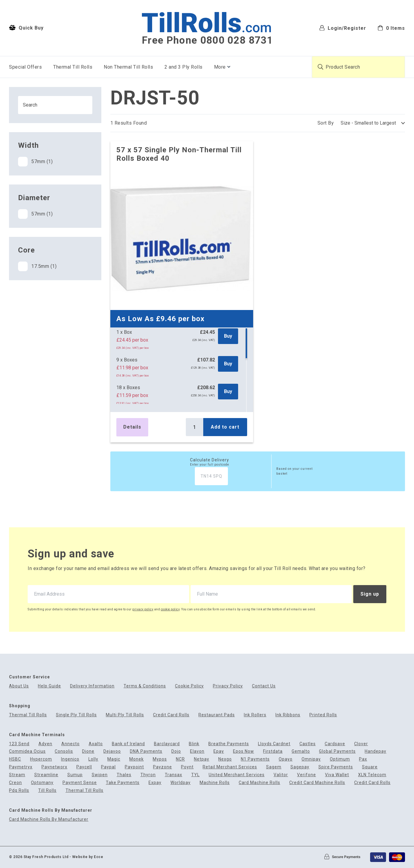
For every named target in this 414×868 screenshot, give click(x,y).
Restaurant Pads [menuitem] (217, 715)
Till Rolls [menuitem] (47, 790)
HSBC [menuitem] (15, 759)
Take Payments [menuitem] (123, 783)
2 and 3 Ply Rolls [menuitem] (184, 67)
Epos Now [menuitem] (244, 751)
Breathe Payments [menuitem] (229, 744)
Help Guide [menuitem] (49, 686)
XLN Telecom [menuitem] (372, 775)
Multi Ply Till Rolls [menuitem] (125, 715)
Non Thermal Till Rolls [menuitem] (128, 67)
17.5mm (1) (37, 266)
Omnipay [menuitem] (311, 759)
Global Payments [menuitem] (337, 751)
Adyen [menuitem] (45, 744)
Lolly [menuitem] (93, 759)
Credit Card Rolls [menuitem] (171, 715)
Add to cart (225, 427)
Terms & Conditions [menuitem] (145, 686)
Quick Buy (26, 28)
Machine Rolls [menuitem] (215, 783)
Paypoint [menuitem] (134, 767)
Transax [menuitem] (173, 775)
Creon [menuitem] (15, 783)
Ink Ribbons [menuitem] (288, 715)
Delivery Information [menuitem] (92, 686)
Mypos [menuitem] (160, 759)
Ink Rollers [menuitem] (255, 715)
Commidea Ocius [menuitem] (27, 751)
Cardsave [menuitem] (335, 744)
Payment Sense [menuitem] (80, 783)
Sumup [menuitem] (75, 775)
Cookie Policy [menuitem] (189, 686)
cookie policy (170, 609)
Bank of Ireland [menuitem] (128, 744)
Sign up (370, 594)
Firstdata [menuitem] (273, 751)
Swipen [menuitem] (100, 775)
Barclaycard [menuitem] (167, 744)
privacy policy (143, 609)
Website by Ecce (88, 857)
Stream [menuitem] (17, 775)
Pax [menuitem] (363, 759)
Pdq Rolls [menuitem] (19, 790)
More (220, 67)
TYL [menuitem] (195, 775)
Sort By (326, 123)
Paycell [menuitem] (84, 767)
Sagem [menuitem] (274, 767)
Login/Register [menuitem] (343, 28)
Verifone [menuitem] (307, 775)
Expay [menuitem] (155, 783)
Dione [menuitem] (88, 751)
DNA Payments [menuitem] (146, 751)
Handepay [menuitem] (376, 751)
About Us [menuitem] (19, 686)
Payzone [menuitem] (163, 767)
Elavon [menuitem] (197, 751)
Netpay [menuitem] (202, 759)
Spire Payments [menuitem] (336, 767)
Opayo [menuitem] (286, 759)
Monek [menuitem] (136, 759)
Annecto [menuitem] (71, 744)
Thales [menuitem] (124, 775)
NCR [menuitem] (180, 759)
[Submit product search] (320, 67)
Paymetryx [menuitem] (21, 767)
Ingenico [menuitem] (70, 759)
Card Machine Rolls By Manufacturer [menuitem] (49, 819)
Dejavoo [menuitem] (112, 751)
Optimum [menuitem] (340, 759)
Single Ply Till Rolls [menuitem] (76, 715)
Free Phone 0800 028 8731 (207, 40)
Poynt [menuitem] (187, 767)
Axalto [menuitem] (96, 744)
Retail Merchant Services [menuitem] (230, 767)
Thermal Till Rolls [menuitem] (73, 67)
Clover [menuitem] (361, 744)
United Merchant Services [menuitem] (237, 775)
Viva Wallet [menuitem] (337, 775)
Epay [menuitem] (219, 751)
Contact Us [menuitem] (264, 686)
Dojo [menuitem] (176, 751)
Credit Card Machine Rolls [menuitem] (317, 783)
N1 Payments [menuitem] (255, 759)
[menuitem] (391, 28)
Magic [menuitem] (114, 759)
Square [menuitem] (370, 767)
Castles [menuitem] (308, 744)
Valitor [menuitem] (281, 775)
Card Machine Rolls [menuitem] (259, 783)
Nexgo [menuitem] (225, 759)
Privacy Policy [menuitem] (228, 686)
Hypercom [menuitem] (41, 759)
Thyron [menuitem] (148, 775)
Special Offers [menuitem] (25, 67)
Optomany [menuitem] (42, 783)
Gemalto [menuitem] (301, 751)
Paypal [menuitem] (108, 767)
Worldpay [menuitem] (181, 783)
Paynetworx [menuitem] (54, 767)
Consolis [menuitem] (64, 751)
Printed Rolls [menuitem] (323, 715)
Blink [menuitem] (194, 744)
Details (132, 427)
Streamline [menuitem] (46, 775)
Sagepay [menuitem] (300, 767)
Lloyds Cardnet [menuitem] (274, 744)
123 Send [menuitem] (19, 744)
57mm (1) (35, 162)
